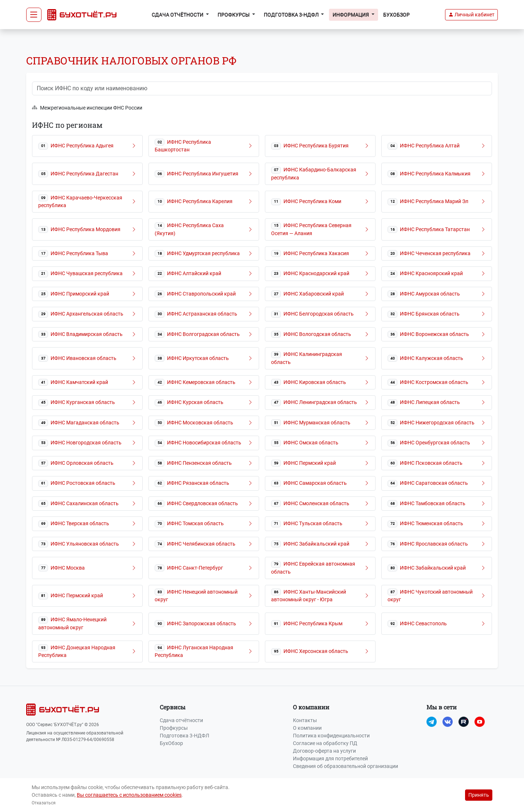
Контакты (305, 720)
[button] (471, 15)
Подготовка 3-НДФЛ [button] (292, 15)
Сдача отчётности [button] (178, 15)
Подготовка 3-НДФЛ (184, 736)
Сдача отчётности (181, 720)
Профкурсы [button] (234, 15)
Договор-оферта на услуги (324, 751)
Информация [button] (351, 15)
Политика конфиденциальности (331, 736)
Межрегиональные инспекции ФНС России (87, 108)
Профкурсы (174, 728)
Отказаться (44, 803)
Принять (479, 795)
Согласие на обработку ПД (325, 743)
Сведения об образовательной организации (346, 766)
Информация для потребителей (330, 758)
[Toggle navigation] (34, 15)
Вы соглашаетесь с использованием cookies (129, 795)
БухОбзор (396, 15)
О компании (307, 728)
